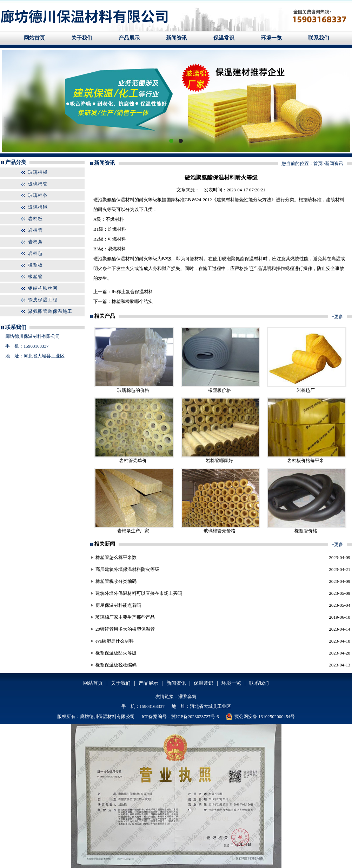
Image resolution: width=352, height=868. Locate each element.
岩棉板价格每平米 (306, 461)
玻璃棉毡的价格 (133, 390)
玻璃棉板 (38, 172)
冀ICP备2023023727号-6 (195, 716)
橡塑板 (35, 265)
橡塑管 (35, 277)
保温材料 (125, 200)
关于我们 (82, 38)
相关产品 (105, 316)
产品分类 (16, 162)
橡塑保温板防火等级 (116, 653)
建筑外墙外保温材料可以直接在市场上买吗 (139, 593)
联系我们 (319, 38)
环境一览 (271, 38)
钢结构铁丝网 (43, 288)
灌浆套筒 (187, 696)
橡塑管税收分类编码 (116, 581)
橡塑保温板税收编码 (116, 665)
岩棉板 (35, 219)
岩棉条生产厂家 (133, 531)
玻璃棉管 (38, 184)
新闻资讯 (177, 38)
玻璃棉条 (38, 195)
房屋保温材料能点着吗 (118, 605)
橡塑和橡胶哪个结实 (132, 301)
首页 (318, 163)
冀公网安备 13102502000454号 (260, 717)
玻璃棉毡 (38, 207)
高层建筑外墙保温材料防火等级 (127, 569)
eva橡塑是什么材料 (115, 641)
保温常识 (224, 38)
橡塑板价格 (220, 390)
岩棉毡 (35, 253)
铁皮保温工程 (43, 300)
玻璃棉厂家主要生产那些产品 (125, 617)
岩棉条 (35, 242)
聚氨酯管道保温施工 (50, 311)
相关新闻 (105, 544)
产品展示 (129, 38)
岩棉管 (35, 230)
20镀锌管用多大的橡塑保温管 (125, 629)
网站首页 (34, 38)
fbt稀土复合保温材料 (132, 292)
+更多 (337, 317)
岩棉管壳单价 (133, 461)
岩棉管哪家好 (219, 461)
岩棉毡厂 (306, 390)
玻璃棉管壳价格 (220, 531)
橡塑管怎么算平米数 (116, 557)
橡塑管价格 (306, 531)
